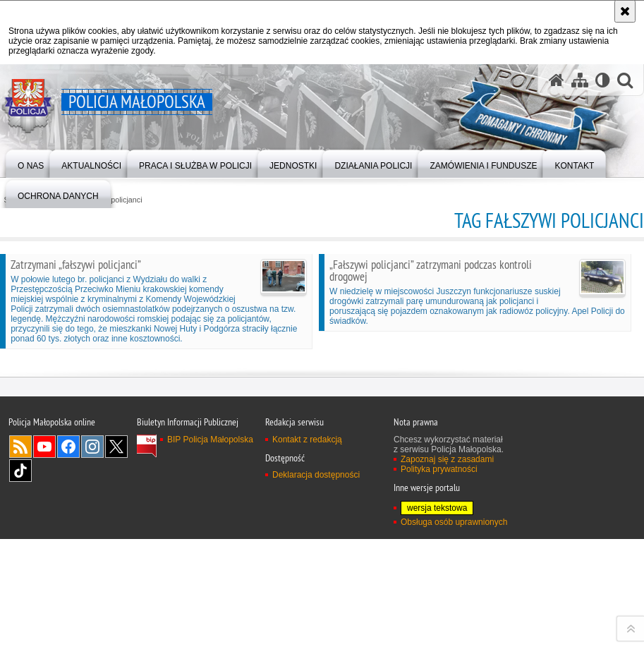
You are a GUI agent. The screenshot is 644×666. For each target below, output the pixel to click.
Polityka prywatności (439, 650)
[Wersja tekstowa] (603, 80)
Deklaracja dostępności (316, 656)
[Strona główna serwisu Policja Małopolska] (557, 80)
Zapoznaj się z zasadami (447, 641)
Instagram (92, 628)
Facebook (68, 628)
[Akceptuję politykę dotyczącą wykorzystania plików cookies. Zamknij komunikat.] (625, 11)
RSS (20, 628)
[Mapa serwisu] (580, 80)
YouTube (44, 628)
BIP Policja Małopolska (210, 621)
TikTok (20, 652)
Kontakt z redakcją (307, 621)
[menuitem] (31, 163)
